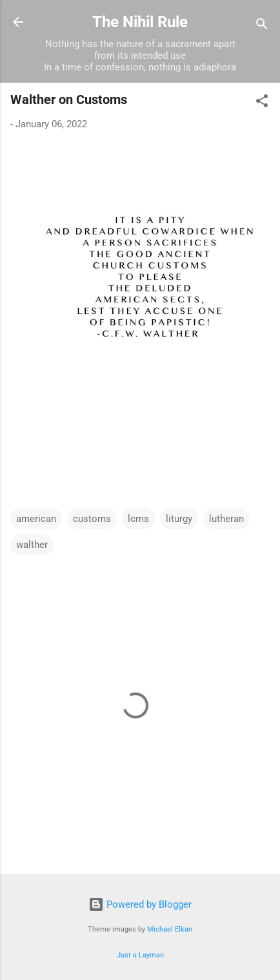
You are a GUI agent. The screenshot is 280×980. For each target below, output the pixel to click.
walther (32, 545)
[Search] (262, 26)
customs (92, 519)
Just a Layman (140, 955)
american (36, 519)
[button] (262, 103)
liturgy (179, 519)
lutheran (226, 519)
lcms (138, 519)
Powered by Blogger (140, 904)
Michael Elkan (170, 929)
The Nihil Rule (140, 22)
